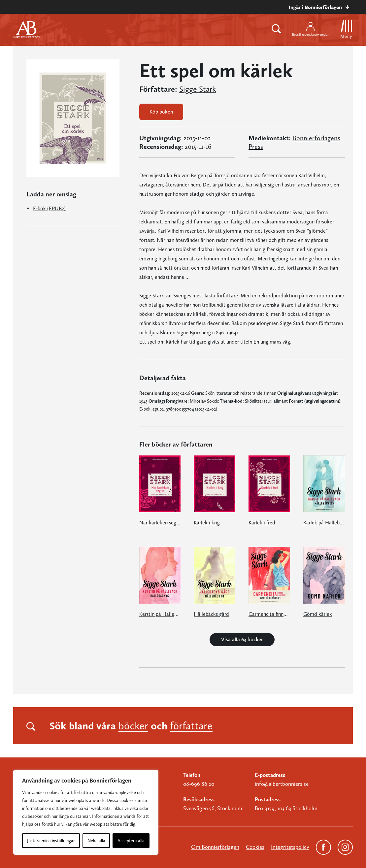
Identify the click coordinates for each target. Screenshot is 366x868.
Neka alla (96, 841)
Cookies (255, 847)
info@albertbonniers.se (282, 784)
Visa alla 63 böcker (242, 639)
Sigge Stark (198, 89)
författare (191, 726)
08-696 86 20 (199, 784)
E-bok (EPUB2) (49, 208)
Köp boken (161, 112)
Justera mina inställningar (51, 841)
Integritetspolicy (290, 847)
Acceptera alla (131, 841)
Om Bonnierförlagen (215, 847)
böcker (133, 726)
